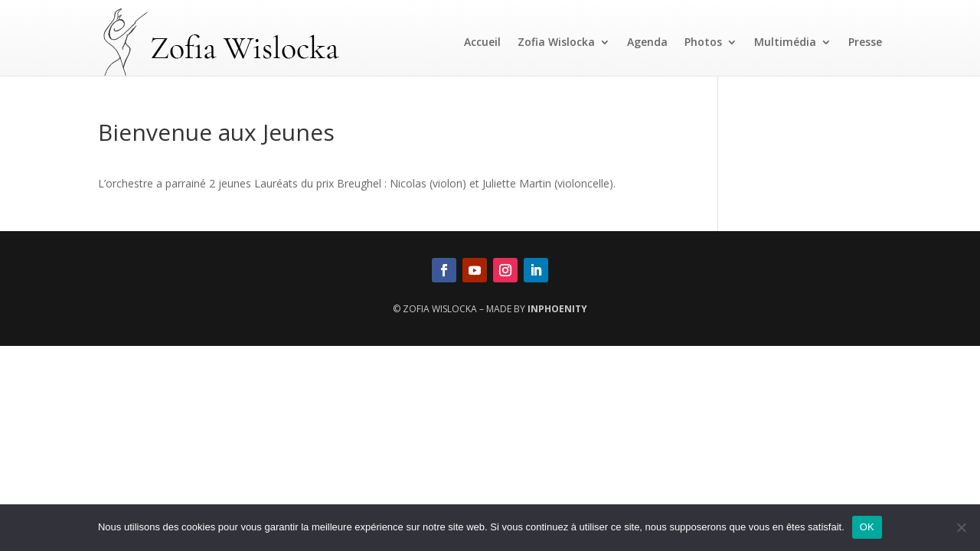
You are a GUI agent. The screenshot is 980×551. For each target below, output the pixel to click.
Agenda (647, 42)
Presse (865, 42)
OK (867, 527)
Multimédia (785, 42)
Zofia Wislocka (556, 42)
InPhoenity (557, 309)
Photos (703, 42)
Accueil (482, 42)
